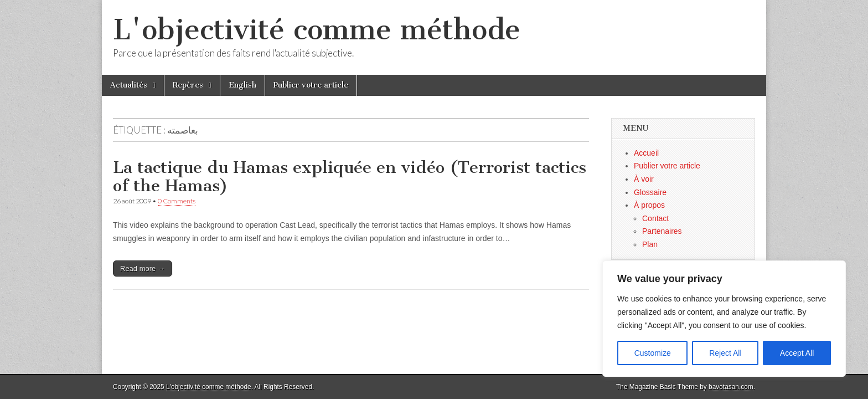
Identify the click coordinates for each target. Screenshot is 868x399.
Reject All (725, 353)
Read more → (143, 268)
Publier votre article (311, 85)
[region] (724, 319)
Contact (655, 218)
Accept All (797, 353)
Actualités (129, 85)
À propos (649, 205)
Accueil (646, 153)
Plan (650, 244)
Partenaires (662, 231)
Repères (188, 85)
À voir (644, 179)
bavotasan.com (731, 387)
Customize (653, 353)
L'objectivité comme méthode (317, 30)
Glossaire (650, 192)
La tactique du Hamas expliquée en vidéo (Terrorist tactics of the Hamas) (350, 177)
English (242, 85)
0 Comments (177, 201)
